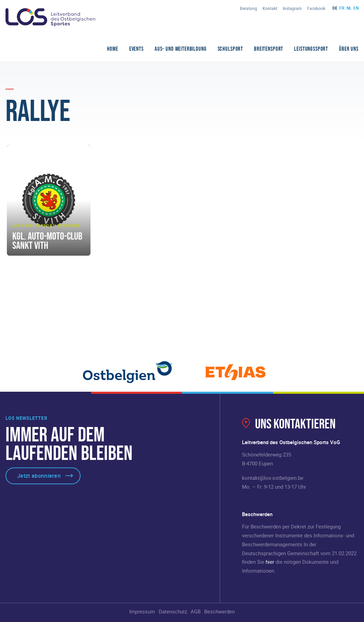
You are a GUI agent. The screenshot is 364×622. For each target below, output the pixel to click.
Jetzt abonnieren (39, 476)
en (356, 8)
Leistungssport (311, 49)
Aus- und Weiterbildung (181, 49)
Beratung (248, 8)
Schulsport (230, 49)
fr (342, 8)
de (335, 8)
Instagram (292, 8)
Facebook (316, 8)
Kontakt (270, 8)
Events (136, 49)
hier (270, 562)
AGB (196, 611)
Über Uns (349, 49)
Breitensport (269, 49)
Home (112, 49)
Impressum (142, 611)
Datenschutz (173, 611)
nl (349, 8)
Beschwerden (220, 611)
